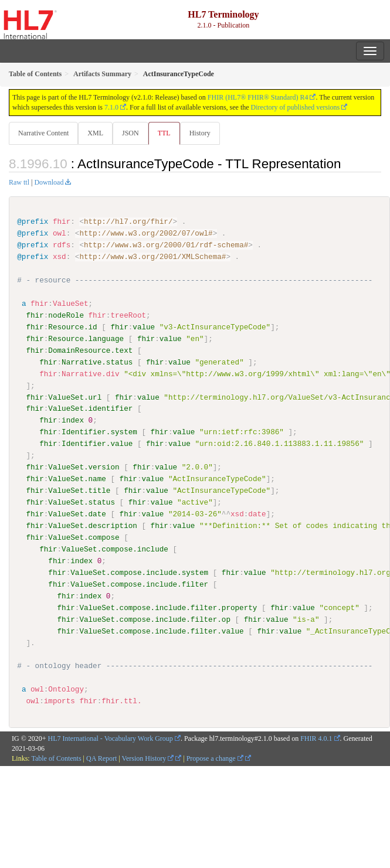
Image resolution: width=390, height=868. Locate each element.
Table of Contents (56, 758)
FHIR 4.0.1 (316, 738)
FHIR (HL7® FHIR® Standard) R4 (258, 97)
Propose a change (215, 758)
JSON (130, 133)
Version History (148, 758)
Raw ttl (19, 182)
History (200, 133)
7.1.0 (111, 107)
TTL (164, 133)
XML (95, 133)
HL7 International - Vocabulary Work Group (111, 738)
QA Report (101, 758)
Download (49, 182)
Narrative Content (43, 133)
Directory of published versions (296, 107)
